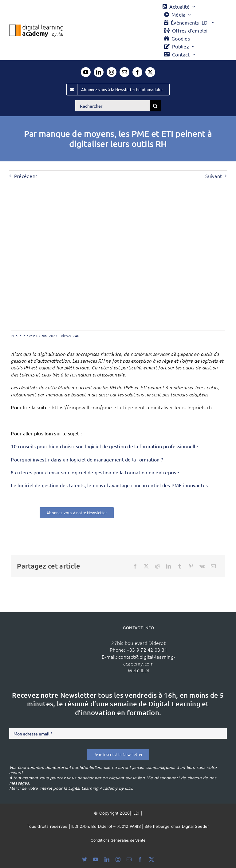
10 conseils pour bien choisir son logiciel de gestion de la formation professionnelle (104, 446)
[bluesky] (85, 859)
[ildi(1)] (61, 638)
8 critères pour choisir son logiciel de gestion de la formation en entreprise (95, 472)
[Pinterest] (191, 566)
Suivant (214, 176)
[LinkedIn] (168, 566)
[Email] (213, 566)
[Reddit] (157, 566)
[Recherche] (155, 106)
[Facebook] (135, 566)
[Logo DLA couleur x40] (36, 27)
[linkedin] (99, 72)
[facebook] (137, 72)
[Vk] (202, 566)
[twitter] (150, 72)
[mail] (124, 72)
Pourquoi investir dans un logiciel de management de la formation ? (87, 459)
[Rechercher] (112, 106)
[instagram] (112, 72)
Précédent (26, 176)
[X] (146, 566)
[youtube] (86, 72)
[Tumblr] (180, 566)
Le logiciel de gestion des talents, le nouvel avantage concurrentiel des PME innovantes (109, 485)
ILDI (145, 670)
